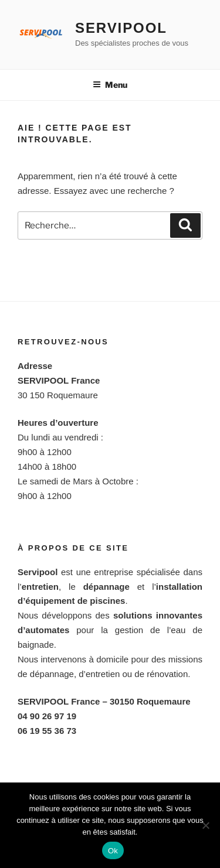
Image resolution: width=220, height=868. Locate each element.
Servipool (121, 28)
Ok (113, 851)
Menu (110, 85)
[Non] (205, 825)
